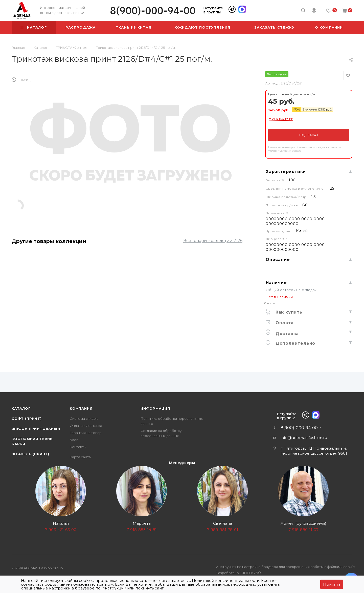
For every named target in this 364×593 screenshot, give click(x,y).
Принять (332, 584)
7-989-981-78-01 (223, 530)
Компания (81, 408)
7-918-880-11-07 (303, 530)
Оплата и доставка (86, 426)
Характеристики (286, 172)
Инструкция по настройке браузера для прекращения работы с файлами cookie (285, 567)
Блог (74, 440)
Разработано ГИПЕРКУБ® (238, 573)
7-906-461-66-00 (61, 530)
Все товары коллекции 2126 (213, 241)
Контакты (78, 447)
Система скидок (84, 419)
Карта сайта (80, 457)
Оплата (284, 323)
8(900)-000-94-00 (153, 10)
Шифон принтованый (36, 429)
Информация (155, 408)
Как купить (288, 312)
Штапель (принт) (30, 454)
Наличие (276, 283)
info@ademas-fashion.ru (304, 438)
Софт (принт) (27, 419)
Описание (278, 260)
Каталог (21, 408)
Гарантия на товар (86, 433)
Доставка (286, 334)
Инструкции (114, 588)
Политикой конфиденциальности (226, 580)
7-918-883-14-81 (142, 530)
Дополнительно (295, 343)
